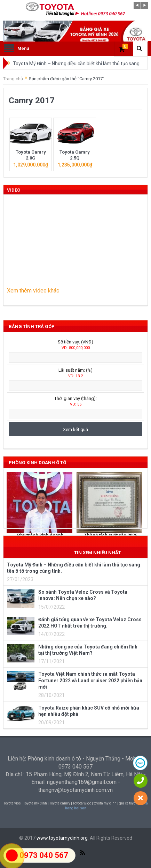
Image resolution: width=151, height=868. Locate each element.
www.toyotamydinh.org (62, 838)
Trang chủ (13, 79)
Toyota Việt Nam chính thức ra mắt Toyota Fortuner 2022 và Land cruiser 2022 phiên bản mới (90, 680)
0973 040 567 (44, 855)
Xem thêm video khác (33, 291)
